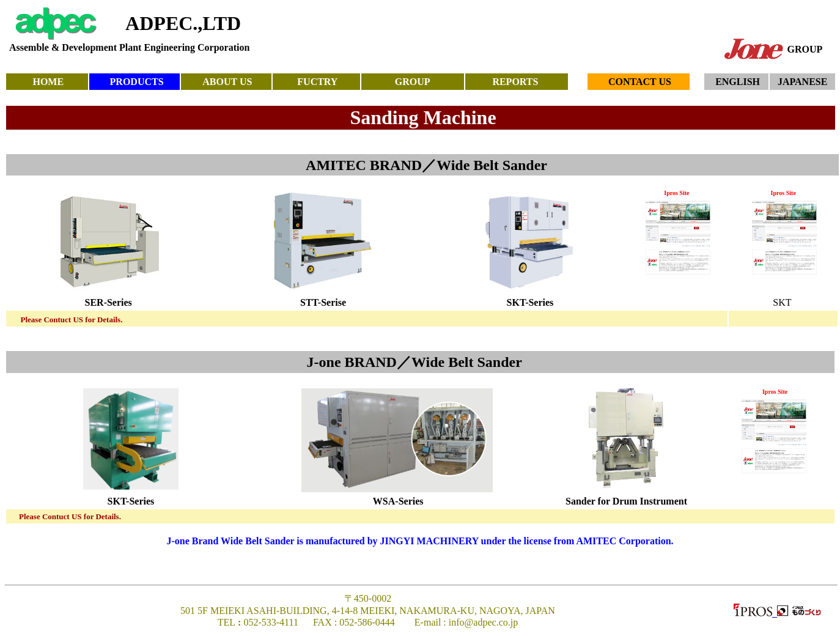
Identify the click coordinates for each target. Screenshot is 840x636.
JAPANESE (803, 82)
